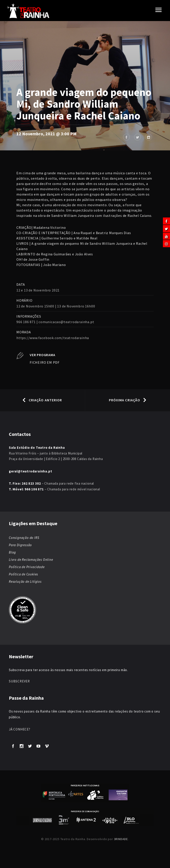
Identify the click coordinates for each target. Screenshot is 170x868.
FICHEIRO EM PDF (45, 362)
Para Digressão (20, 545)
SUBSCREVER (19, 681)
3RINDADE (121, 839)
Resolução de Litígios (25, 582)
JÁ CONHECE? (20, 729)
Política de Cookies (23, 574)
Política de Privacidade (27, 567)
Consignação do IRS (24, 538)
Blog (12, 552)
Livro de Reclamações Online (31, 560)
